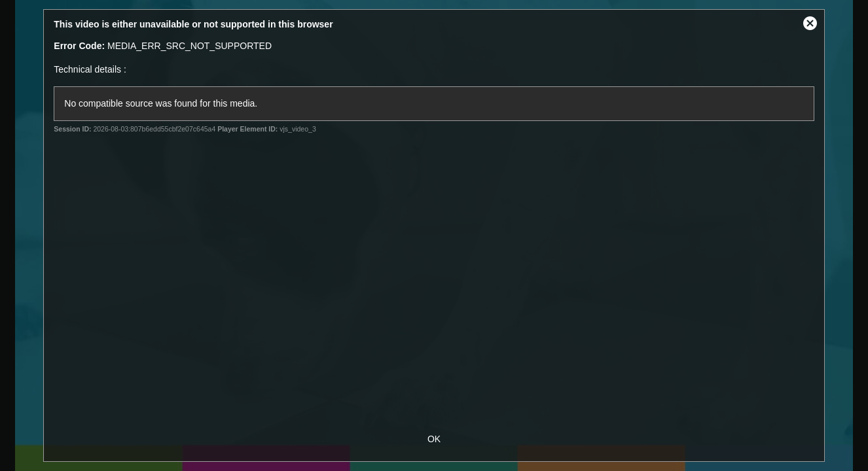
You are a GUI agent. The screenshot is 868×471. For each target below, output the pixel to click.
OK (434, 439)
